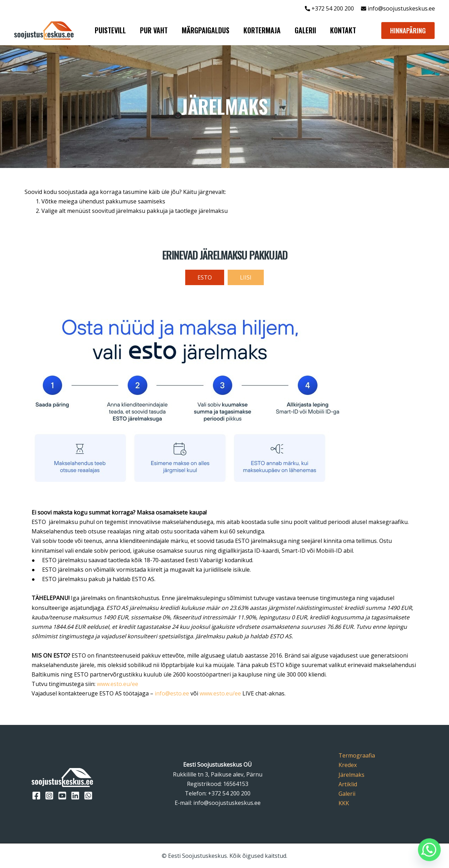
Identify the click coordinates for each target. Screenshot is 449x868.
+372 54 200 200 (229, 793)
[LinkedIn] (75, 796)
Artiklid (348, 784)
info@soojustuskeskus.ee (401, 8)
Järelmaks (351, 775)
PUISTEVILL (110, 30)
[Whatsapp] (429, 850)
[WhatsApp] (88, 796)
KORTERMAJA (262, 30)
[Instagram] (49, 796)
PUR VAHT (154, 30)
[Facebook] (36, 796)
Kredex (348, 765)
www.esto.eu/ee (118, 684)
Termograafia (357, 755)
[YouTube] (62, 796)
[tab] (205, 277)
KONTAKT (343, 30)
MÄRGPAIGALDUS (206, 30)
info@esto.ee (172, 693)
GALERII (305, 30)
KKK (344, 803)
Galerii (347, 794)
